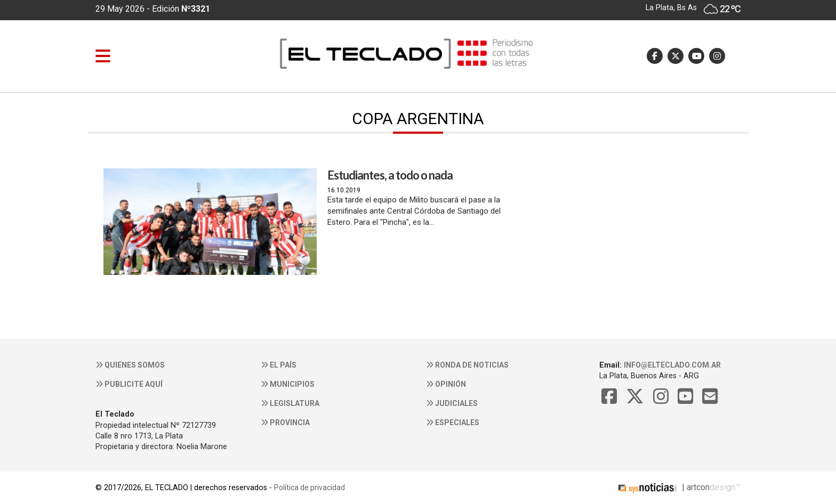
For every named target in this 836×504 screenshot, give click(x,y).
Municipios (288, 384)
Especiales (453, 422)
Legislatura (290, 403)
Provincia (285, 422)
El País (279, 365)
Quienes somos (130, 365)
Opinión (446, 384)
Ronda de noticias (467, 365)
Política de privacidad (310, 487)
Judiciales (452, 403)
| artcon (663, 487)
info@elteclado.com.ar (672, 365)
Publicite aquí (129, 384)
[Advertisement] (626, 259)
